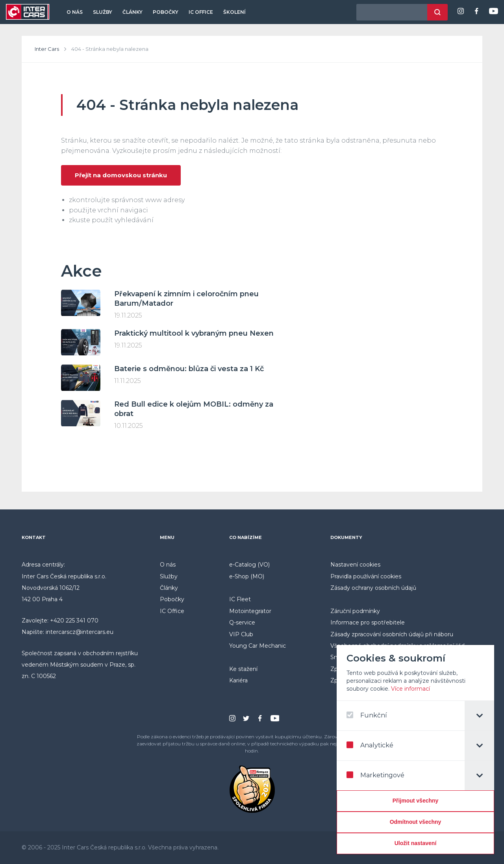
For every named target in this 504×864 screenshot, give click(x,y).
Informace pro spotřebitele (368, 622)
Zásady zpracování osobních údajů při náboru (392, 634)
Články (132, 12)
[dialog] (417, 750)
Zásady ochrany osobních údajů (373, 588)
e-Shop (239, 576)
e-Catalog (243, 565)
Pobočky (166, 12)
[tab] (481, 716)
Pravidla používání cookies (366, 576)
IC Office (201, 12)
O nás (75, 12)
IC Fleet (240, 599)
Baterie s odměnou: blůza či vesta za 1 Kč (189, 369)
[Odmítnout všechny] (417, 822)
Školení (234, 12)
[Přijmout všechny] (417, 801)
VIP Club (241, 634)
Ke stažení (243, 669)
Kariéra (238, 680)
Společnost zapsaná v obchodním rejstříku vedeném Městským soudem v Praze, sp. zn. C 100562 (80, 665)
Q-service (242, 622)
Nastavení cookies (355, 565)
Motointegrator (250, 611)
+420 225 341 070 (74, 621)
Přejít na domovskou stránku (121, 175)
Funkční (368, 715)
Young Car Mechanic (258, 646)
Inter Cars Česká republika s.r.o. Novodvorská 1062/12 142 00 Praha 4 (64, 588)
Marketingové (377, 775)
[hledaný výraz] (392, 12)
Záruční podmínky (355, 611)
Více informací (412, 689)
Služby (103, 12)
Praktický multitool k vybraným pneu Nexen (194, 333)
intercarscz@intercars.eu (80, 632)
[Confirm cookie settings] (417, 844)
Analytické (371, 745)
